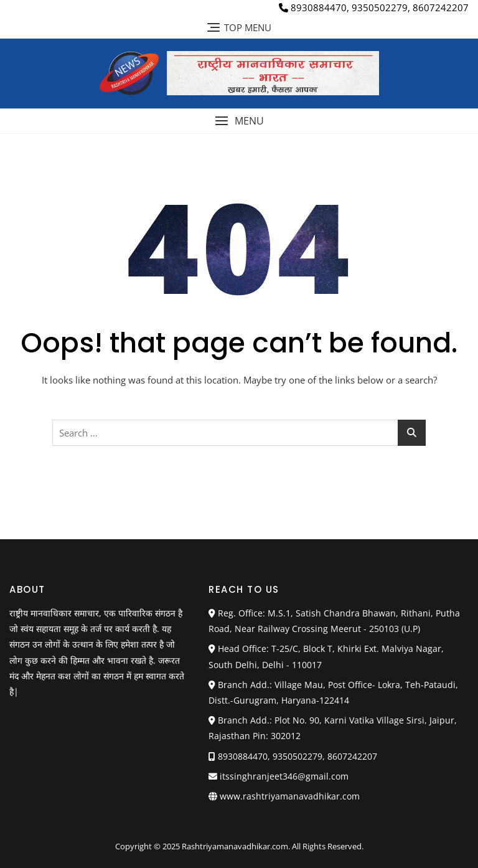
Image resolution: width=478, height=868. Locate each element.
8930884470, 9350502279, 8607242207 (374, 7)
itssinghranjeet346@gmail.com (279, 776)
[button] (239, 121)
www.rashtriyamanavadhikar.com (290, 796)
